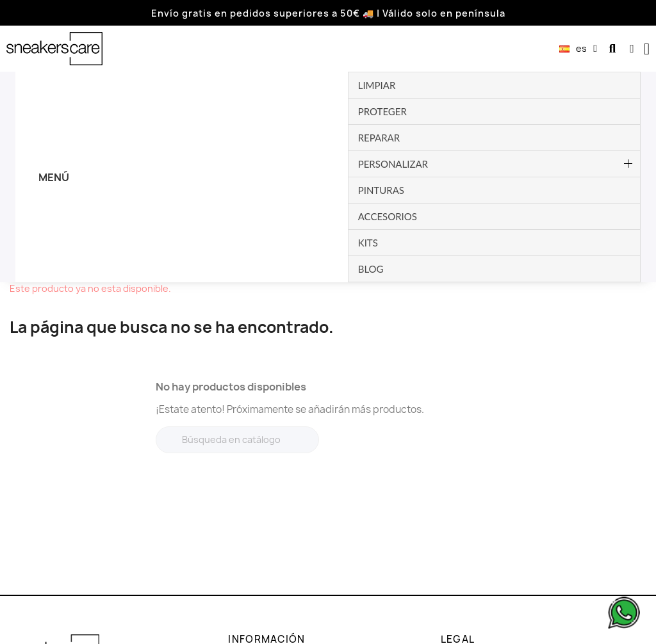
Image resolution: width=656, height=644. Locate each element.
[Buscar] (237, 268)
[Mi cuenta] (632, 49)
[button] (612, 49)
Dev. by (586, 632)
